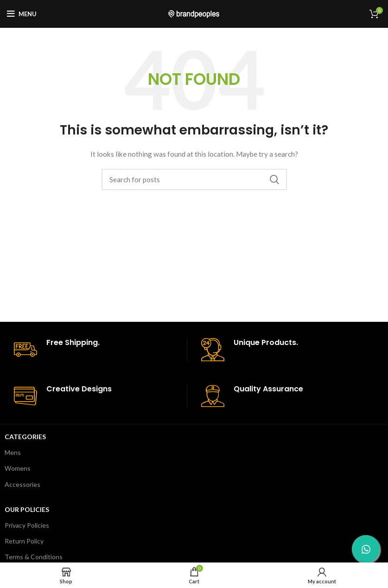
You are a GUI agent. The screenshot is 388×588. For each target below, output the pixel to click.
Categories (25, 437)
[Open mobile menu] (22, 14)
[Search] (194, 179)
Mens (13, 452)
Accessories (22, 484)
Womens (18, 468)
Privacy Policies (27, 525)
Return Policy (24, 541)
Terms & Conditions (34, 557)
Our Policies (27, 509)
